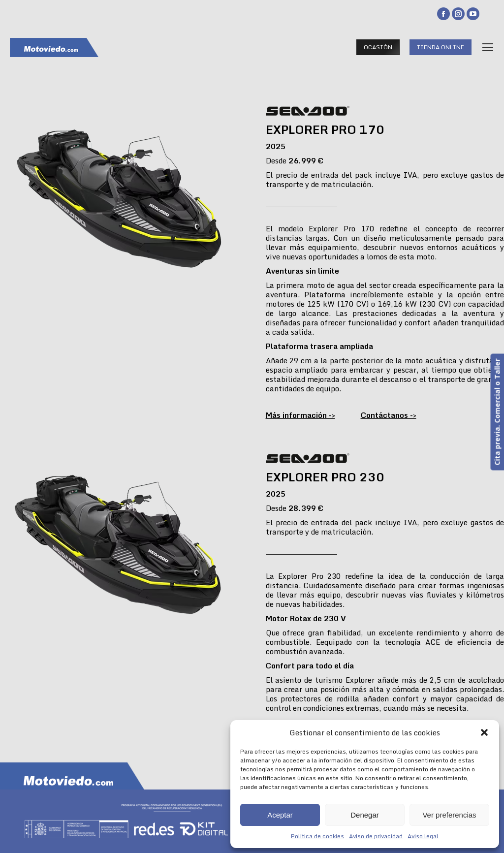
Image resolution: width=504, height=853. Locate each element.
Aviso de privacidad (376, 836)
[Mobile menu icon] (488, 47)
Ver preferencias (449, 815)
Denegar (365, 815)
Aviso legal (423, 836)
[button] (484, 732)
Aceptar (280, 815)
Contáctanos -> (389, 415)
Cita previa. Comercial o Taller (497, 412)
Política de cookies (317, 836)
